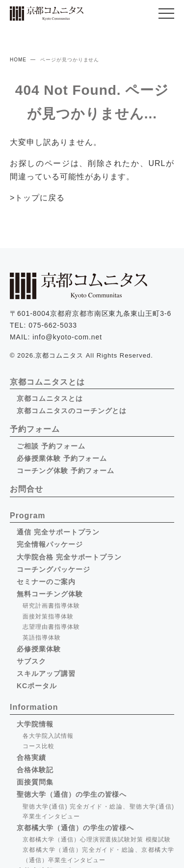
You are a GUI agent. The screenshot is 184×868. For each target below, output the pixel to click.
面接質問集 (35, 782)
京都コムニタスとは (50, 398)
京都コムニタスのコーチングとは (72, 411)
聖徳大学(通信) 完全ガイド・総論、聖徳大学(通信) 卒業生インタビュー (98, 812)
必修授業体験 (39, 649)
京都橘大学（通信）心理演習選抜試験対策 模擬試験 (97, 840)
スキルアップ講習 (46, 673)
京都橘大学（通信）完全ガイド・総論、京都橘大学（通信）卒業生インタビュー (98, 855)
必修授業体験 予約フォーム (62, 458)
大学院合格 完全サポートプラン (69, 557)
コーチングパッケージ (53, 569)
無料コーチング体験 (50, 594)
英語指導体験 (42, 638)
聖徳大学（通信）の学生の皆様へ (72, 794)
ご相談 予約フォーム (51, 446)
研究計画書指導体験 (51, 606)
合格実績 (31, 757)
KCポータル (37, 686)
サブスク (31, 661)
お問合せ (26, 489)
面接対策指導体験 (48, 616)
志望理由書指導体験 (51, 627)
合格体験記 (35, 770)
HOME (18, 60)
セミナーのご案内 (46, 582)
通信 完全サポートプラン (58, 532)
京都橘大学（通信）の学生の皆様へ (75, 828)
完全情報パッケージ (50, 544)
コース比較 (39, 746)
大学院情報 (35, 724)
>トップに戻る (37, 198)
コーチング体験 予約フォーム (66, 471)
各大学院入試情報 (48, 736)
